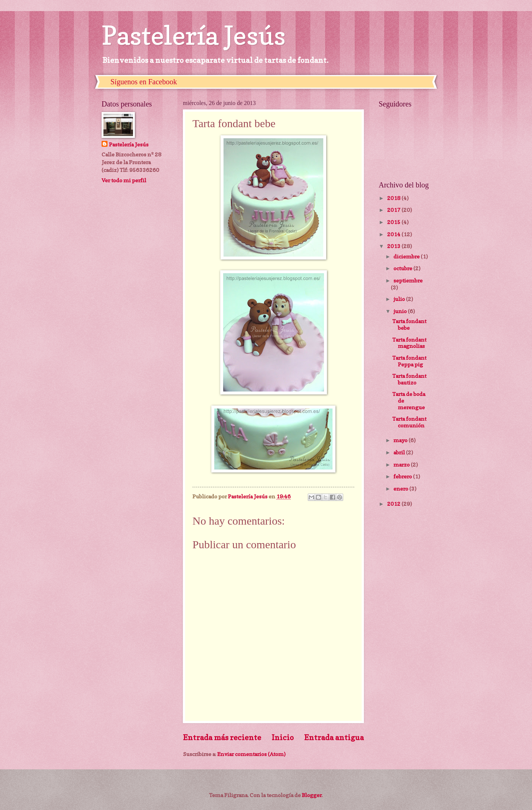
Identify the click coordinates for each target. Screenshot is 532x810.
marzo (402, 465)
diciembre (407, 256)
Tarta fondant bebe (409, 324)
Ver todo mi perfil (124, 180)
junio (401, 311)
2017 (394, 210)
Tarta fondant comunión (409, 422)
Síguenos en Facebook (144, 82)
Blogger (312, 795)
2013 (394, 246)
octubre (403, 268)
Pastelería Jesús (194, 35)
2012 (394, 504)
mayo (401, 440)
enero (401, 489)
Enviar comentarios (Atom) (251, 754)
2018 (394, 198)
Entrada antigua (334, 737)
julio (400, 299)
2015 (394, 222)
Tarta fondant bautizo (409, 379)
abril (400, 452)
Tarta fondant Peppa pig (409, 361)
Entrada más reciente (222, 737)
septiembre (408, 280)
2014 (394, 234)
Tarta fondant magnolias (409, 343)
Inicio (283, 737)
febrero (403, 476)
